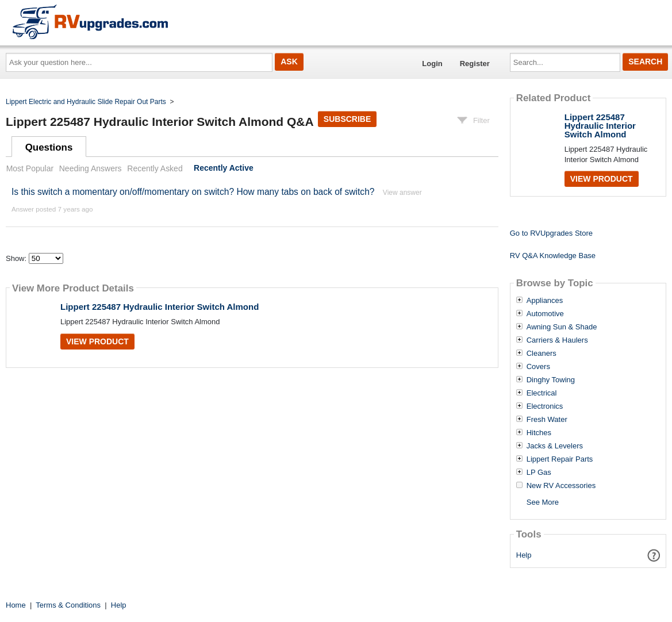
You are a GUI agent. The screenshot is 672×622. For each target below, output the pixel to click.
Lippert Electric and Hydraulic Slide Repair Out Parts (86, 102)
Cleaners (542, 354)
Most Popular (30, 168)
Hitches (539, 433)
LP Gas (539, 473)
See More (543, 502)
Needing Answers (91, 168)
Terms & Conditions (68, 605)
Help (524, 555)
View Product (97, 341)
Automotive (545, 314)
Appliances (545, 301)
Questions (49, 147)
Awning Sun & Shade (562, 327)
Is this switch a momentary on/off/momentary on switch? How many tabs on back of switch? (193, 192)
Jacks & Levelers (555, 446)
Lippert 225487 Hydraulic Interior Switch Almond (160, 307)
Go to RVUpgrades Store (551, 233)
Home (16, 605)
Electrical (542, 393)
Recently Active (224, 168)
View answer (402, 193)
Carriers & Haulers (557, 340)
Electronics (545, 406)
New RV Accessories (561, 486)
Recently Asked (155, 168)
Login (432, 64)
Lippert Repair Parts (560, 459)
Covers (538, 367)
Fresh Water (547, 420)
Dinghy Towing (551, 380)
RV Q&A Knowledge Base (553, 256)
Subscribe (347, 119)
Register (475, 64)
